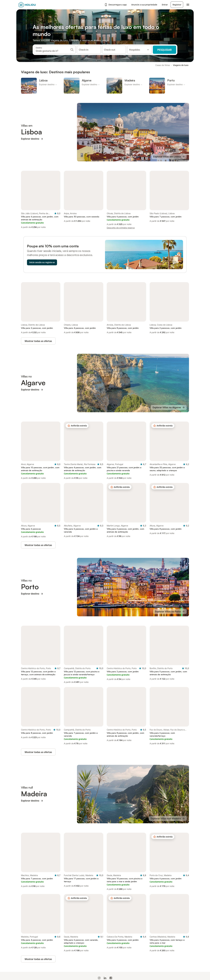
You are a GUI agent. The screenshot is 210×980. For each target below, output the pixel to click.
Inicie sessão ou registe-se (42, 262)
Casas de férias (163, 65)
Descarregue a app (116, 5)
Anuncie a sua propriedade (144, 5)
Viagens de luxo (181, 65)
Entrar (165, 5)
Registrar (177, 5)
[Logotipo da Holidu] (33, 5)
